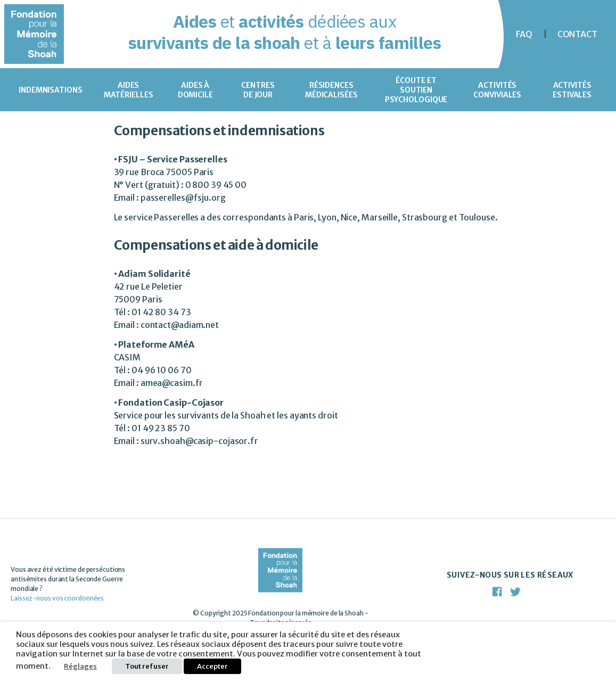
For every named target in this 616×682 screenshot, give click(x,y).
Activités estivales (572, 90)
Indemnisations (51, 90)
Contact (577, 34)
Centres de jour (258, 90)
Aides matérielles (129, 90)
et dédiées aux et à (285, 32)
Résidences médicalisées (331, 90)
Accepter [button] (212, 666)
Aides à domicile (195, 90)
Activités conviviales (497, 90)
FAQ (524, 34)
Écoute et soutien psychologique (416, 90)
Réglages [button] (80, 666)
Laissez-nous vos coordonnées (57, 598)
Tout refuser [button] (147, 666)
